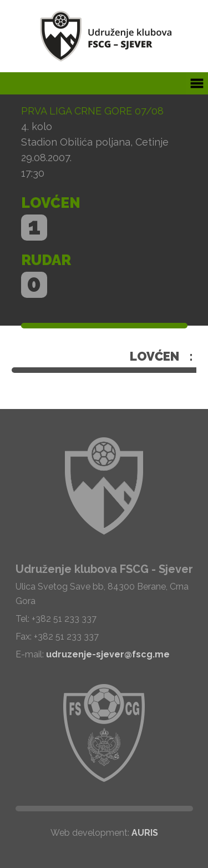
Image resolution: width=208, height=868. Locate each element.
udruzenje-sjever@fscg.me (108, 654)
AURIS (145, 833)
